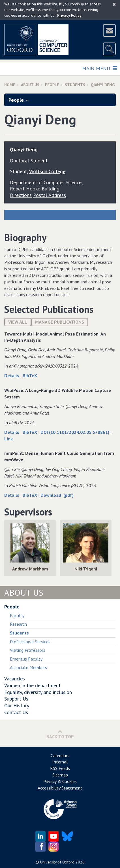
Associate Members (28, 667)
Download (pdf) (57, 495)
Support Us (16, 699)
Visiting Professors (28, 650)
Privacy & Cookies (60, 781)
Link (8, 439)
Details (12, 375)
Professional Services (30, 642)
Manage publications (60, 322)
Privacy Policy (69, 15)
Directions (21, 195)
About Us (30, 85)
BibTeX (30, 375)
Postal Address (50, 195)
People (52, 85)
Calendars (60, 755)
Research (18, 624)
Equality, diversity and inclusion (38, 692)
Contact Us (16, 712)
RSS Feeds (60, 768)
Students (75, 85)
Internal (60, 762)
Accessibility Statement (60, 788)
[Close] (114, 4)
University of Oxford (57, 862)
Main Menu (99, 68)
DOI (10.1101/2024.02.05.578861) (75, 432)
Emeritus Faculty (26, 659)
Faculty (17, 616)
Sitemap (60, 775)
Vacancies (15, 679)
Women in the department (32, 685)
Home (10, 85)
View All (18, 322)
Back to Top (60, 734)
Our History (17, 705)
